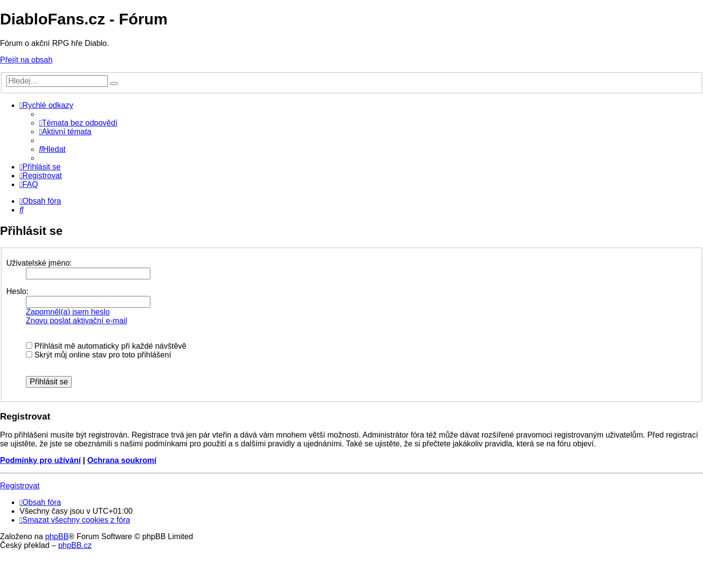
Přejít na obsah (26, 60)
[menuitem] (78, 123)
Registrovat (20, 486)
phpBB (57, 536)
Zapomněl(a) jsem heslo (68, 312)
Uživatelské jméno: (39, 263)
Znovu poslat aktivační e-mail (76, 321)
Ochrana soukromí (122, 460)
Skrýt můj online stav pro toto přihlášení (99, 355)
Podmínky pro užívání (40, 460)
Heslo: (17, 291)
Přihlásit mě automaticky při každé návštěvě (106, 346)
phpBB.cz (75, 545)
